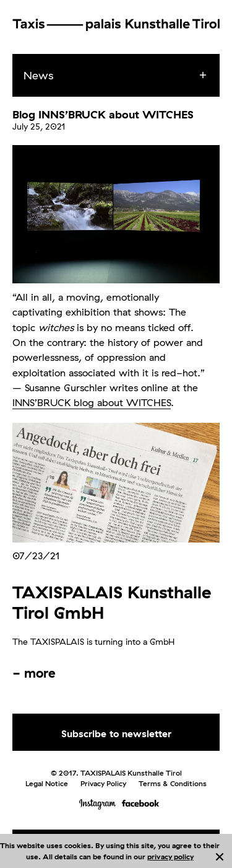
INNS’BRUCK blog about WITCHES (92, 402)
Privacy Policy (103, 783)
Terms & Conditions (173, 783)
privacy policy (170, 857)
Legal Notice (47, 783)
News (38, 75)
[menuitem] (127, 76)
